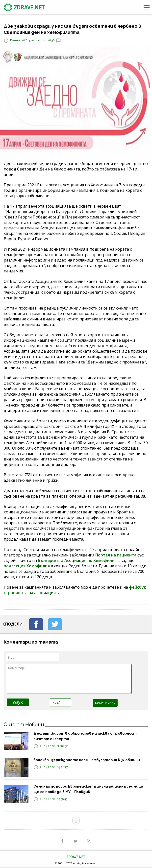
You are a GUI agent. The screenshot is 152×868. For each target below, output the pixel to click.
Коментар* (69, 679)
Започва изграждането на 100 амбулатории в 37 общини (87, 760)
